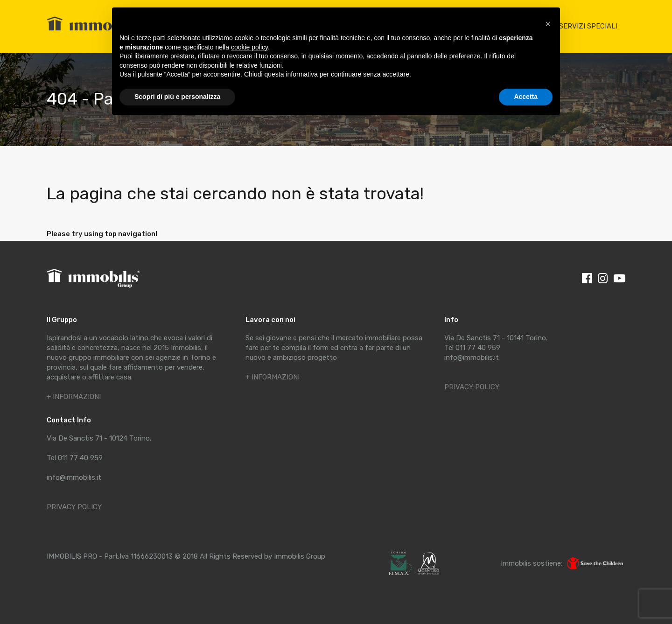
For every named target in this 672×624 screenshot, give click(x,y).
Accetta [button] (526, 97)
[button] (548, 22)
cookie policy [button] (249, 47)
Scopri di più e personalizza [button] (177, 97)
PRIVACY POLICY (74, 507)
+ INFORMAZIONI (74, 397)
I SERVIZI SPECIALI (586, 26)
